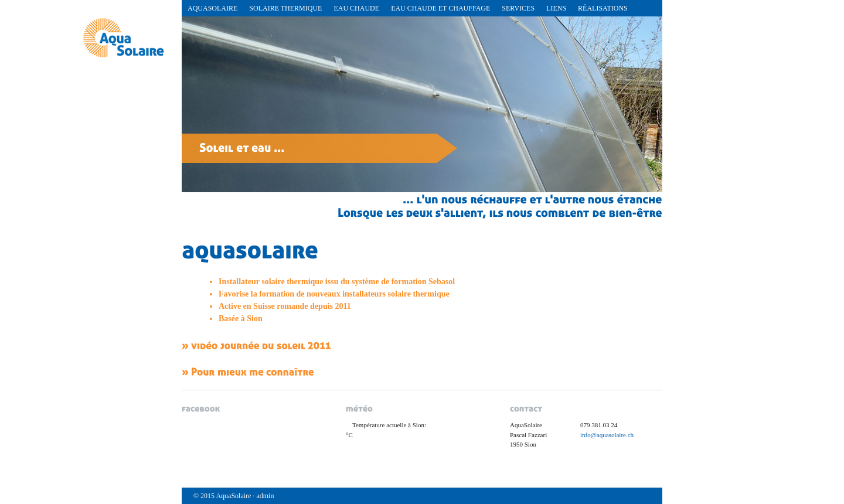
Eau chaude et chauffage (440, 8)
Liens (556, 8)
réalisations (603, 8)
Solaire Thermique (285, 8)
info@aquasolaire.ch (607, 435)
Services (518, 8)
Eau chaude (356, 8)
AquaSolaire (212, 8)
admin (265, 496)
